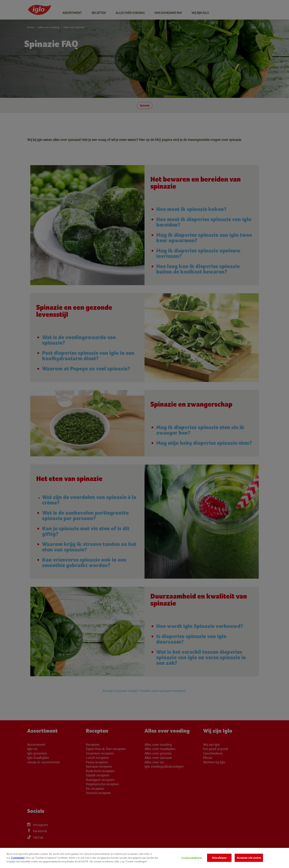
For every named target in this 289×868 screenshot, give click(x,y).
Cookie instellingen (192, 858)
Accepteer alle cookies (249, 858)
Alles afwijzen (219, 858)
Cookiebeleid (18, 858)
